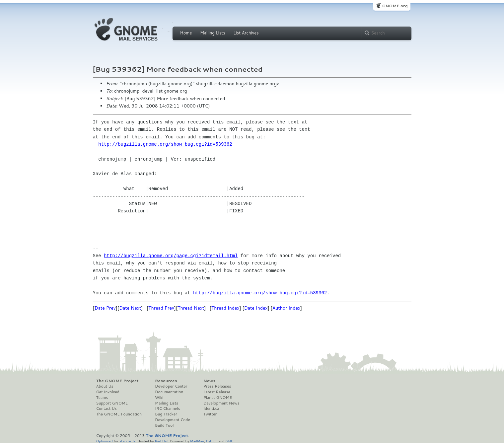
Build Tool (164, 425)
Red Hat (161, 441)
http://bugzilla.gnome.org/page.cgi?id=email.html (171, 256)
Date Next (130, 308)
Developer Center (171, 386)
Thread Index (225, 308)
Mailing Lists (213, 33)
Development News (221, 403)
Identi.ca (211, 408)
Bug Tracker (166, 414)
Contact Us (107, 408)
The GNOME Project (117, 381)
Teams (102, 398)
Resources (166, 381)
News (209, 381)
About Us (105, 386)
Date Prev (105, 308)
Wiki (159, 398)
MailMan (197, 441)
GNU (229, 441)
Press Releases (217, 386)
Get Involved (108, 392)
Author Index (286, 308)
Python (212, 441)
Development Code (173, 420)
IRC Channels (168, 408)
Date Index (256, 308)
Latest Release (217, 392)
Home (186, 33)
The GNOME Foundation (119, 414)
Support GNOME (112, 403)
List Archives (246, 33)
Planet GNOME (218, 398)
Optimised (105, 441)
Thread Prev (161, 308)
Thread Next (191, 308)
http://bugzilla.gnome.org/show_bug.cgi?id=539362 (165, 144)
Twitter (210, 414)
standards (127, 441)
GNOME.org (395, 6)
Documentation (169, 392)
